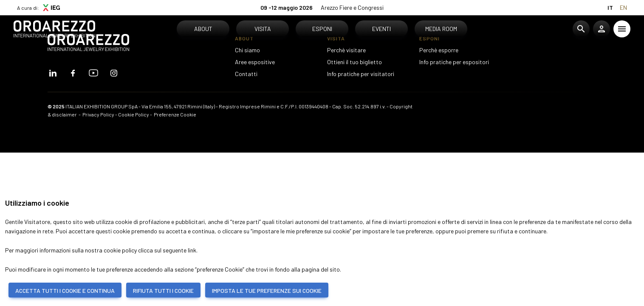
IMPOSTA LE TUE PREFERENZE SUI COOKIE (267, 290)
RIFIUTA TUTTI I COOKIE (163, 290)
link (192, 250)
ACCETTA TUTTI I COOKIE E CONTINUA (65, 290)
